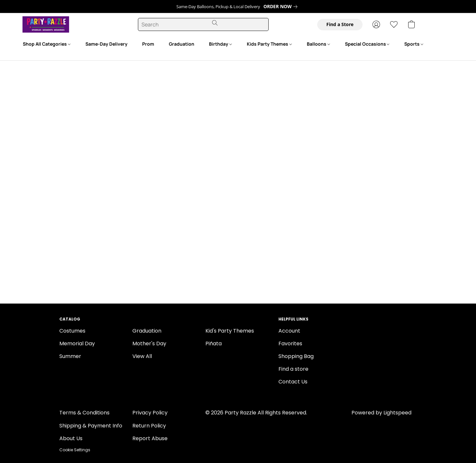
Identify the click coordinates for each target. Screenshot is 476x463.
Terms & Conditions (84, 413)
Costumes (72, 331)
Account (289, 331)
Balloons (318, 44)
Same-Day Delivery (106, 44)
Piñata (214, 344)
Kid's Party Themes (230, 331)
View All (142, 356)
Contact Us (293, 382)
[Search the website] (215, 23)
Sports (414, 44)
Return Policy (149, 426)
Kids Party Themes (269, 44)
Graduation (182, 44)
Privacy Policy (150, 413)
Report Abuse (150, 438)
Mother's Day (149, 344)
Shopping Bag (296, 356)
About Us (71, 438)
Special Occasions (367, 44)
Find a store (293, 369)
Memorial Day (77, 344)
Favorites (290, 344)
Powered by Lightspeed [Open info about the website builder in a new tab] (381, 413)
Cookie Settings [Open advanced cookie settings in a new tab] (75, 450)
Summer (70, 356)
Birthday (220, 44)
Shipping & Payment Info (91, 426)
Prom (148, 44)
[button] (36, 24)
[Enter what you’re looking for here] (203, 24)
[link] (282, 7)
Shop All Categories (47, 44)
